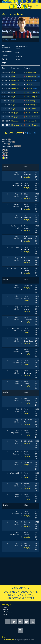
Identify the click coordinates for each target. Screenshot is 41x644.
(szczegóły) (27, 177)
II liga (13, 101)
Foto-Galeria (8, 612)
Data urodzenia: (6, 47)
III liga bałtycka (17, 125)
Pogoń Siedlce (31, 109)
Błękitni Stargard (32, 101)
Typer (6, 614)
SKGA (6, 607)
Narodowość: (7, 52)
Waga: (4, 63)
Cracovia (29, 80)
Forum (6, 610)
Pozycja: (5, 55)
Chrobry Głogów (32, 92)
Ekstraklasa (15, 80)
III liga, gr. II (15, 113)
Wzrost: (4, 59)
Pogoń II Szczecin (32, 113)
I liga (13, 72)
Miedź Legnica (31, 72)
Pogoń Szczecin (31, 121)
